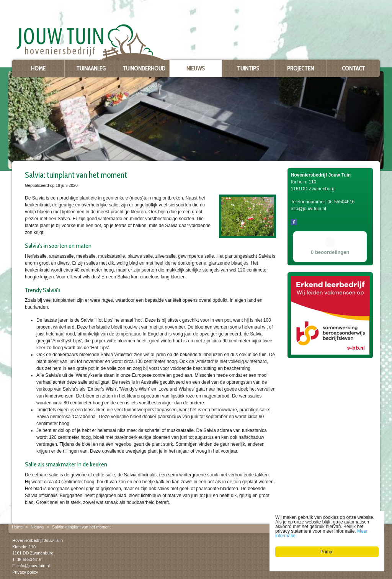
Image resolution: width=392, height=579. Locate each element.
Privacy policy (25, 572)
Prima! (327, 552)
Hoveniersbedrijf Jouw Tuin (38, 540)
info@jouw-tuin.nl (33, 566)
